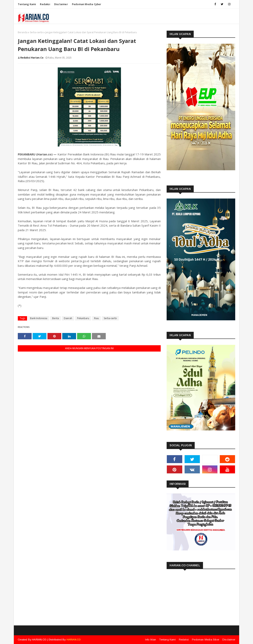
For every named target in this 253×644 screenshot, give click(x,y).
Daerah (68, 318)
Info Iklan (151, 640)
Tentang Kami (27, 4)
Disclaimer (61, 4)
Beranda (23, 32)
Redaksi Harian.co (32, 58)
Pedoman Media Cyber (87, 4)
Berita (56, 318)
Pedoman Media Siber (206, 640)
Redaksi (45, 4)
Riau (96, 318)
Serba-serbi (36, 32)
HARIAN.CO (39, 640)
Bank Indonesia (39, 318)
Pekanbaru (83, 318)
